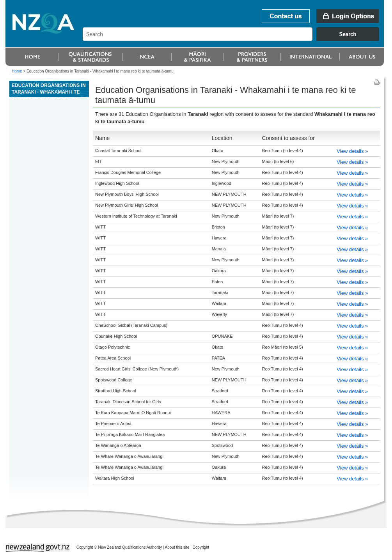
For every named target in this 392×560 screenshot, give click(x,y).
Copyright (201, 547)
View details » (352, 151)
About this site (177, 547)
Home (17, 71)
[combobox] (235, 39)
